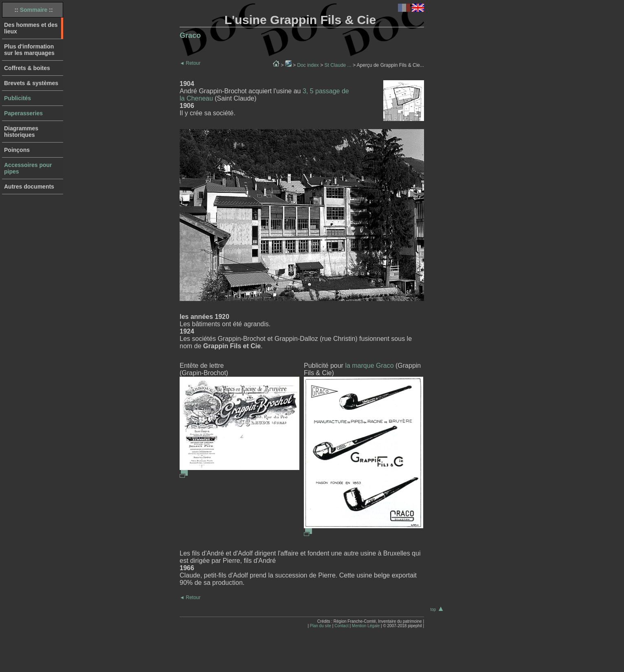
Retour (190, 63)
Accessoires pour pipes (28, 168)
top (437, 609)
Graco (190, 35)
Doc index (308, 65)
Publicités (18, 98)
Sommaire (34, 10)
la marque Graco (369, 366)
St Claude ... (338, 65)
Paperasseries (23, 113)
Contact (341, 626)
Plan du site (321, 626)
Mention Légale (366, 626)
